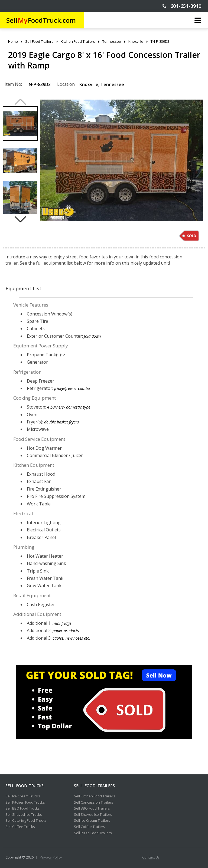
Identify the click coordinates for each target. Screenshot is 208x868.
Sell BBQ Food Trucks (23, 808)
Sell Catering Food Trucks (26, 821)
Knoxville (89, 84)
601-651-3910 (182, 6)
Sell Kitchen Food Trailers (95, 796)
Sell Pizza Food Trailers (93, 833)
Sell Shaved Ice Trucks (24, 815)
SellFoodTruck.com (41, 20)
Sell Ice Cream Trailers (92, 821)
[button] (20, 219)
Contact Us (151, 857)
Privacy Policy (51, 857)
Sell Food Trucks (25, 786)
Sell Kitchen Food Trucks (25, 803)
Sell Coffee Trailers (90, 827)
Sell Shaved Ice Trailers (93, 815)
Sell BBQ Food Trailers (92, 808)
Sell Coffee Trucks (20, 827)
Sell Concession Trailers (94, 803)
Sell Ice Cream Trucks (23, 796)
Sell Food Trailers (94, 786)
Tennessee (112, 84)
